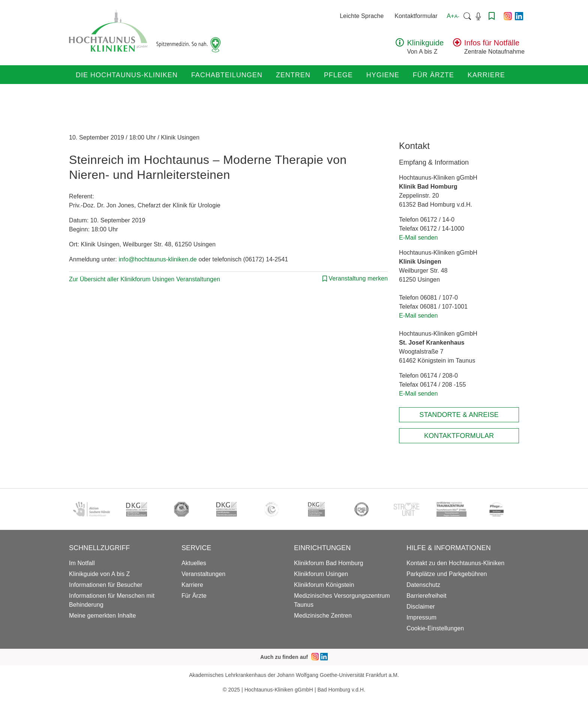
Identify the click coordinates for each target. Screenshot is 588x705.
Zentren (293, 75)
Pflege (338, 75)
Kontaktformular (416, 16)
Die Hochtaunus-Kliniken (127, 75)
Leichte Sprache (362, 16)
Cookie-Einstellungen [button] (435, 628)
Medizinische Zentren (323, 616)
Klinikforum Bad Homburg (329, 563)
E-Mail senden (418, 238)
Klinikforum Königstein (324, 585)
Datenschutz (423, 585)
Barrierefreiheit (427, 596)
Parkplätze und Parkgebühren (447, 574)
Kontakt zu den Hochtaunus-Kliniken (455, 563)
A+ (453, 16)
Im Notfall (82, 563)
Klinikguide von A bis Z (99, 574)
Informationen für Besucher (106, 585)
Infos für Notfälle (492, 43)
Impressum (421, 617)
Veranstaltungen (203, 574)
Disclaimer (421, 607)
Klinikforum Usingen (321, 574)
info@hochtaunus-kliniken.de (157, 259)
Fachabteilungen (227, 75)
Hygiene (383, 75)
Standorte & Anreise (459, 415)
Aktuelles (194, 563)
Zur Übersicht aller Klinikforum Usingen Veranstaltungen (145, 279)
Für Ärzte (433, 75)
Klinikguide (425, 43)
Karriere (486, 75)
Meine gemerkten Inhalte (102, 616)
